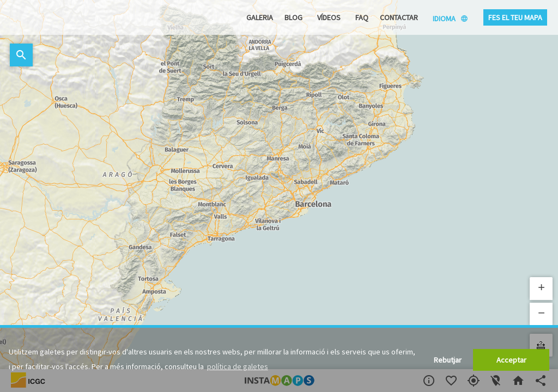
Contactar (399, 17)
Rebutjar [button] (448, 360)
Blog (293, 17)
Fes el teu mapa (515, 17)
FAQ (362, 17)
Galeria (260, 17)
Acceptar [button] (511, 360)
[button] (541, 289)
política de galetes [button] (238, 366)
